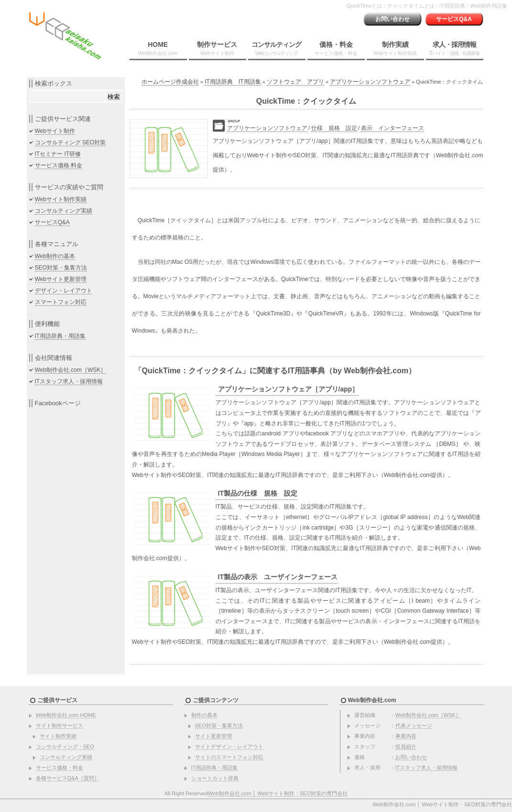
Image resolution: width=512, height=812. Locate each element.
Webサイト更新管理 (61, 279)
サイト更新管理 (213, 736)
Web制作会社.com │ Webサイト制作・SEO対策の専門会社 (278, 793)
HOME (158, 48)
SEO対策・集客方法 (61, 268)
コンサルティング (276, 48)
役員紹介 (406, 747)
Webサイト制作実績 (61, 199)
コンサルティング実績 (64, 211)
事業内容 (406, 736)
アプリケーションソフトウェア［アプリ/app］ (289, 389)
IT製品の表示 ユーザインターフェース (278, 577)
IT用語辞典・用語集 (60, 336)
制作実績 (395, 48)
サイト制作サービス (60, 725)
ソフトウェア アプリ (295, 82)
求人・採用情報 (455, 48)
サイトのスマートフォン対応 (229, 757)
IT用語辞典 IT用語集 (233, 82)
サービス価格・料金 (60, 768)
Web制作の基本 (55, 256)
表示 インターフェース (392, 128)
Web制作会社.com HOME (66, 715)
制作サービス (217, 48)
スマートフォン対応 (61, 302)
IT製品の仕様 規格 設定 (258, 493)
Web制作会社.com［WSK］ (71, 370)
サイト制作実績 (58, 736)
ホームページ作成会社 (170, 82)
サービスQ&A (454, 19)
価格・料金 (336, 48)
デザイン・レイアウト (64, 291)
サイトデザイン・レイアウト (229, 747)
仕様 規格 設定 (334, 128)
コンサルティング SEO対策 (71, 142)
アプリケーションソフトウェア (370, 82)
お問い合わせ (392, 19)
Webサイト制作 (55, 131)
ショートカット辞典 (215, 778)
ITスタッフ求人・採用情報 (69, 381)
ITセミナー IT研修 (58, 154)
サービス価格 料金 (59, 165)
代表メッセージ (414, 725)
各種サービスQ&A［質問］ (68, 778)
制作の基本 (204, 715)
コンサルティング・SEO (65, 747)
